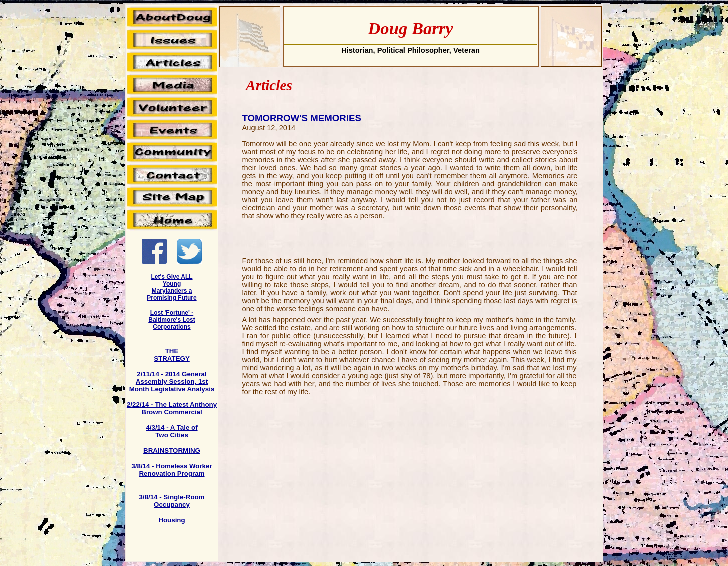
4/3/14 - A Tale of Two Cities (171, 431)
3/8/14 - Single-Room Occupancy (171, 501)
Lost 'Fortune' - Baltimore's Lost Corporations (172, 320)
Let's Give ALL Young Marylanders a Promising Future (171, 287)
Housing (171, 520)
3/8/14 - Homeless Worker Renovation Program (171, 470)
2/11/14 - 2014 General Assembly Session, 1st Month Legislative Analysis (172, 382)
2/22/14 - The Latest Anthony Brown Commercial (172, 408)
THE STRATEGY (172, 355)
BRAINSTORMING (172, 451)
